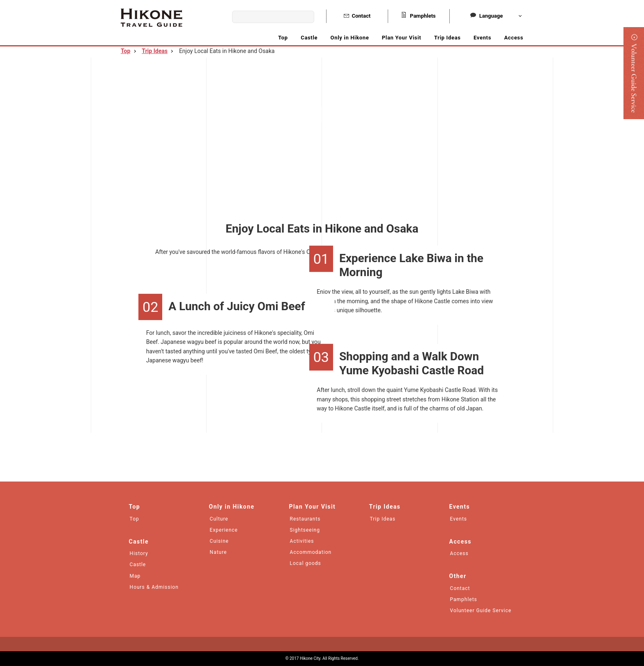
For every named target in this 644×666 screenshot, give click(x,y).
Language (486, 16)
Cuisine (219, 541)
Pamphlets (419, 16)
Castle (138, 565)
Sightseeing (305, 530)
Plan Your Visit (402, 38)
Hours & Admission (154, 587)
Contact (357, 16)
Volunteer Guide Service (481, 611)
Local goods (306, 563)
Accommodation (311, 552)
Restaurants (305, 519)
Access (514, 38)
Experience (224, 530)
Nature (218, 552)
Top (283, 38)
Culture (219, 519)
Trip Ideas (447, 38)
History (139, 553)
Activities (302, 541)
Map (135, 576)
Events (482, 38)
